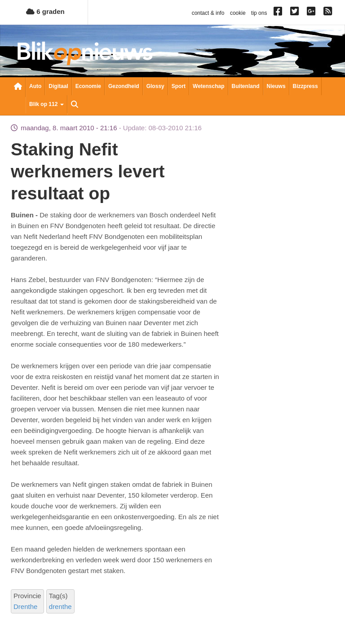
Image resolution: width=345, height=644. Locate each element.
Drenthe (25, 607)
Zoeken (75, 105)
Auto (35, 86)
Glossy (155, 86)
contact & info (208, 13)
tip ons (259, 13)
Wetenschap (208, 86)
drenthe (60, 607)
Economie (88, 86)
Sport (179, 86)
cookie (238, 13)
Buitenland (246, 86)
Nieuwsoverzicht (18, 87)
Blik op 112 (46, 104)
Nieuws (276, 86)
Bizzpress (305, 86)
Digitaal (58, 86)
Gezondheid (124, 86)
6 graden (45, 11)
